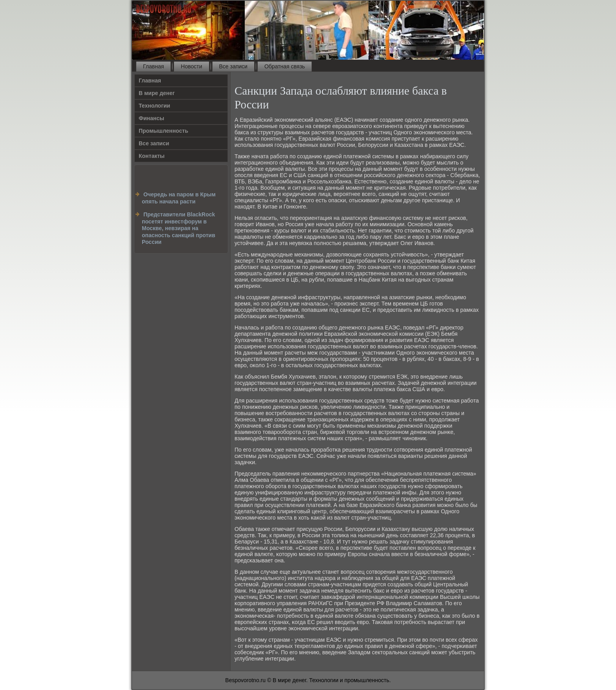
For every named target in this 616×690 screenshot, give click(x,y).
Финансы (151, 118)
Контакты (152, 156)
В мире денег (157, 93)
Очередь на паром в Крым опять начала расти (179, 198)
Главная (153, 66)
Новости (191, 66)
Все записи (233, 66)
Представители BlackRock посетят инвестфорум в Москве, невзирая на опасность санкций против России (179, 228)
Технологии (154, 106)
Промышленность (163, 131)
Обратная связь (285, 66)
